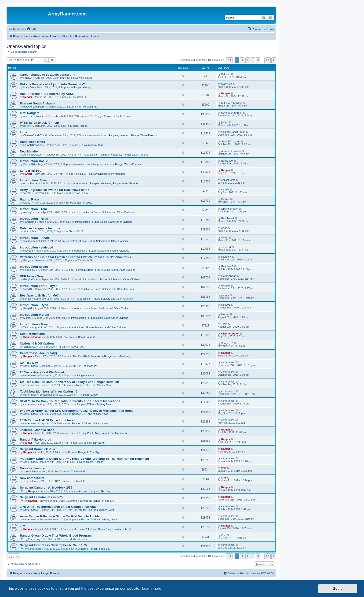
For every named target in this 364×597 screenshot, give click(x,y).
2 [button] (242, 60)
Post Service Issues (81, 78)
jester (27, 126)
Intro (23, 132)
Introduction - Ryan (34, 219)
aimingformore (32, 212)
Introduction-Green (34, 267)
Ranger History (82, 87)
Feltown (28, 78)
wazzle (27, 193)
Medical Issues (79, 126)
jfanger (27, 299)
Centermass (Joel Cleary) (38, 353)
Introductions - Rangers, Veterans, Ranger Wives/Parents (124, 135)
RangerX (28, 260)
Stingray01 (30, 347)
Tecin (26, 327)
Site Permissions (32, 334)
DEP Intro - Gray (32, 276)
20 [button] (268, 60)
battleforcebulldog (34, 107)
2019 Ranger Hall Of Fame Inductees (47, 420)
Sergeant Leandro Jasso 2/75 (41, 497)
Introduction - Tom (33, 209)
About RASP (78, 347)
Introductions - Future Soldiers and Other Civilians (105, 212)
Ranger (28, 97)
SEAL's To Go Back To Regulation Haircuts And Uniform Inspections (70, 401)
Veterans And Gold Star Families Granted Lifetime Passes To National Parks (75, 257)
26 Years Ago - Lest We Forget (42, 372)
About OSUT (76, 231)
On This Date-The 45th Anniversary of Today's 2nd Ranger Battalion (69, 382)
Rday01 (28, 289)
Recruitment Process (80, 203)
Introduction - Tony (34, 324)
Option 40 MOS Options (37, 343)
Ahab (26, 231)
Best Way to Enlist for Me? (39, 295)
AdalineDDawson (33, 155)
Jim (23, 526)
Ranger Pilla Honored (36, 439)
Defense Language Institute (40, 228)
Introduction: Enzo (33, 180)
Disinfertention (33, 337)
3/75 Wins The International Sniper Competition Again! (60, 507)
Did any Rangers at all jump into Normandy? (52, 84)
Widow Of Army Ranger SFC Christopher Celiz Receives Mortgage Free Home (77, 411)
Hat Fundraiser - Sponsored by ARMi (47, 94)
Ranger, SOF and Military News (94, 385)
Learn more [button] (152, 588)
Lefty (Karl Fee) (31, 171)
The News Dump (78, 193)
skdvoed (28, 251)
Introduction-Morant (35, 315)
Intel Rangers (30, 113)
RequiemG (30, 270)
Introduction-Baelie (34, 161)
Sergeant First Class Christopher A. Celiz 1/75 (53, 545)
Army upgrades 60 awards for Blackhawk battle (55, 190)
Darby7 (27, 203)
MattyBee (29, 87)
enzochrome (31, 183)
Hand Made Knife (32, 142)
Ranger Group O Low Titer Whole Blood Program (56, 536)
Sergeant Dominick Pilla (37, 449)
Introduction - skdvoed (36, 247)
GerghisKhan (31, 279)
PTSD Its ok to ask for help (39, 123)
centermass (30, 366)
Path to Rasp (29, 199)
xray (26, 471)
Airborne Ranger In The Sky (84, 452)
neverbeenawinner (34, 116)
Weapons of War (93, 145)
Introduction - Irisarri (35, 238)
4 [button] (253, 60)
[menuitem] (31, 29)
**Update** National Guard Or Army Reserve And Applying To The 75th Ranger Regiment (84, 459)
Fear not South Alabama (38, 103)
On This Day (29, 363)
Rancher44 (30, 222)
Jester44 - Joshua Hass (37, 430)
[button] (229, 60)
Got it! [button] (338, 589)
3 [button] (248, 60)
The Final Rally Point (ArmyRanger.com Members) (98, 174)
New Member (29, 151)
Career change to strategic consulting (48, 75)
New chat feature (32, 468)
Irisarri (27, 241)
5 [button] (258, 60)
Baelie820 (29, 164)
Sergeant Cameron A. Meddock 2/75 (46, 488)
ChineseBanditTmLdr (35, 135)
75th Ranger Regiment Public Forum (110, 116)
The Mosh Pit (79, 97)
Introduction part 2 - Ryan (39, 286)
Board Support (86, 337)
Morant (27, 318)
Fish (31, 539)
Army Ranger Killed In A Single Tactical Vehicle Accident (61, 516)
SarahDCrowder (33, 145)
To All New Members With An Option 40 (49, 391)
